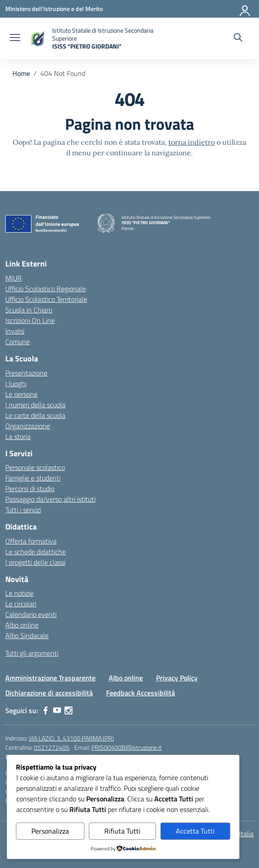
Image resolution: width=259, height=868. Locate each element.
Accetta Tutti (195, 831)
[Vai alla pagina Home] (21, 73)
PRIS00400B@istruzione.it (127, 747)
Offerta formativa (31, 541)
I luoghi (16, 383)
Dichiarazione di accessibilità (49, 693)
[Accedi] (245, 9)
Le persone (21, 394)
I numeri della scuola (35, 405)
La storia (18, 436)
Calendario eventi (31, 614)
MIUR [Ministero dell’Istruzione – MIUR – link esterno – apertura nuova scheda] (13, 278)
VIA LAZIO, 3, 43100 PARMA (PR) (71, 738)
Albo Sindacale (27, 635)
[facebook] (46, 710)
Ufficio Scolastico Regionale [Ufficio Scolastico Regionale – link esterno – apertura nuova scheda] (46, 289)
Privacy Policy (177, 678)
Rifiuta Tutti (122, 831)
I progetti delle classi (35, 562)
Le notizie (19, 593)
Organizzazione (28, 426)
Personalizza (50, 831)
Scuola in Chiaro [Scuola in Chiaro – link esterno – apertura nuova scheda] (29, 310)
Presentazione (26, 373)
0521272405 (52, 747)
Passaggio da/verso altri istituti (50, 499)
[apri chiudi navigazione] (15, 38)
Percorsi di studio (30, 488)
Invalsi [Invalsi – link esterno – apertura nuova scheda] (15, 331)
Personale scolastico (35, 467)
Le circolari (21, 604)
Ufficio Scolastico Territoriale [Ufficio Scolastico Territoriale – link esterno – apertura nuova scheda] (46, 299)
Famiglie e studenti (33, 478)
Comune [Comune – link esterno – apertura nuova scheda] (17, 342)
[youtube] (57, 710)
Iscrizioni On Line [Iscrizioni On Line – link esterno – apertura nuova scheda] (30, 320)
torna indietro (192, 142)
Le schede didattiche (36, 552)
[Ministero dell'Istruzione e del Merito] (54, 9)
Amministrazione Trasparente (50, 678)
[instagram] (69, 710)
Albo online (22, 625)
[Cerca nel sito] (238, 38)
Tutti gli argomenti (32, 653)
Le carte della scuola (35, 415)
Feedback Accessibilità (141, 693)
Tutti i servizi (23, 510)
